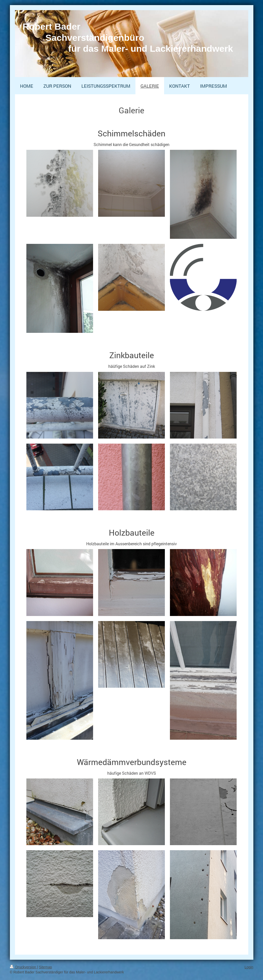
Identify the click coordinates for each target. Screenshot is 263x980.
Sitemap (46, 967)
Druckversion (23, 967)
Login (249, 967)
